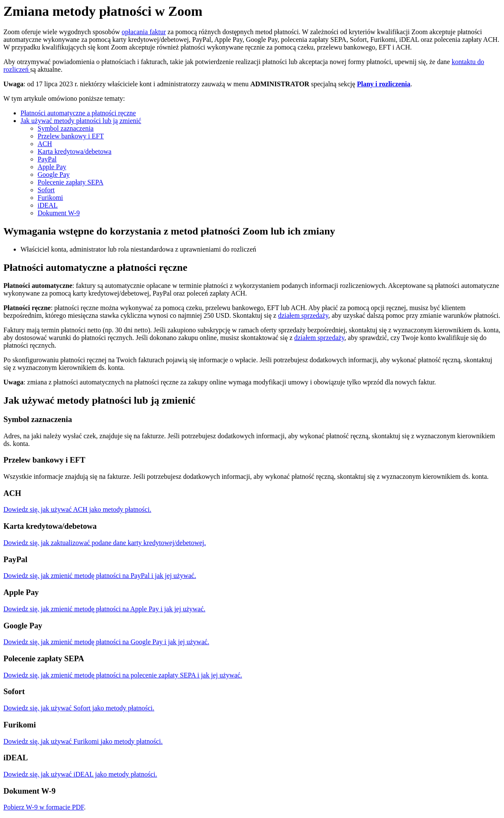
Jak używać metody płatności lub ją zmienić (81, 121)
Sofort (46, 190)
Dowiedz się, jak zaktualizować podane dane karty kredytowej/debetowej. (105, 543)
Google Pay (54, 174)
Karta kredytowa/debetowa (75, 151)
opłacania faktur (144, 32)
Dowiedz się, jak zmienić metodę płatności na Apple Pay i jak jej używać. (104, 609)
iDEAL (48, 205)
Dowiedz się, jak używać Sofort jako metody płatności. (79, 708)
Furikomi (50, 198)
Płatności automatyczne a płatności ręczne (78, 113)
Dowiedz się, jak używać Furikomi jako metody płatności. (83, 741)
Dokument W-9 (59, 213)
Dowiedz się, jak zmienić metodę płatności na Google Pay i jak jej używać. (106, 642)
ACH (45, 144)
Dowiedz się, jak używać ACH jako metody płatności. (77, 509)
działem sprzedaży (303, 315)
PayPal (47, 159)
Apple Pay (52, 167)
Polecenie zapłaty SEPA (70, 182)
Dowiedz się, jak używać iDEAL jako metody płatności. (80, 774)
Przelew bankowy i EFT (71, 136)
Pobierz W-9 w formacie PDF (44, 807)
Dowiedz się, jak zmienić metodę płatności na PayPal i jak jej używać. (100, 576)
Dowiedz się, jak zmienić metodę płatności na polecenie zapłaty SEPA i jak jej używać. (123, 675)
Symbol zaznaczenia (66, 128)
